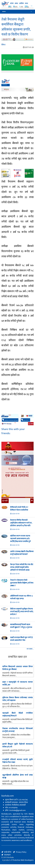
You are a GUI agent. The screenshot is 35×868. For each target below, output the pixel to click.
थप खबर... (30, 649)
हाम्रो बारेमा (8, 852)
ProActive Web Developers (23, 860)
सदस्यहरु (7, 855)
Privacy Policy (21, 852)
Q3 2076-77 (25, 420)
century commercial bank (10, 420)
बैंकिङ (3, 45)
